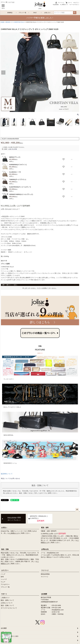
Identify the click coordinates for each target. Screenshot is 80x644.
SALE (35, 13)
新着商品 (10, 13)
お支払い (4, 528)
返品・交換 (5, 549)
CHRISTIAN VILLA (19, 22)
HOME (2, 22)
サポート (4, 594)
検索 (75, 13)
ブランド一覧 (22, 13)
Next (77, 73)
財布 (2, 577)
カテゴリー (5, 570)
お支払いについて (7, 603)
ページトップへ (77, 510)
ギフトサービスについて (9, 608)
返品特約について (7, 474)
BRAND (8, 22)
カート (70, 3)
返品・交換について (7, 605)
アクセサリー (5, 584)
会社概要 (44, 594)
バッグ (3, 574)
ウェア (3, 582)
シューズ (4, 579)
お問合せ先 (45, 549)
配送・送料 (45, 528)
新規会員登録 (45, 574)
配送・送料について (7, 600)
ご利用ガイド (64, 5)
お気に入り (47, 13)
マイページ (61, 3)
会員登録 (56, 5)
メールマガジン (75, 5)
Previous (3, 73)
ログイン (77, 3)
